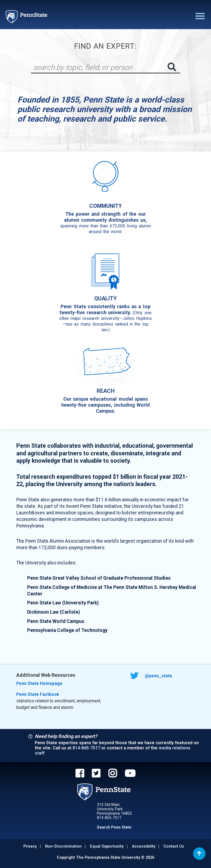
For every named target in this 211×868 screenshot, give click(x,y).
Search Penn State (114, 827)
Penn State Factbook (38, 694)
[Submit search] (172, 67)
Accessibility (144, 846)
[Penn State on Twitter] (96, 774)
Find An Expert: (105, 46)
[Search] (100, 67)
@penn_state (151, 676)
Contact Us (174, 846)
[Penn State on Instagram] (113, 774)
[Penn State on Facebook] (80, 774)
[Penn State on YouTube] (130, 774)
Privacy (30, 846)
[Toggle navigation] (199, 17)
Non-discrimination (63, 846)
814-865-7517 (86, 748)
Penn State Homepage (39, 683)
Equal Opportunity (107, 846)
